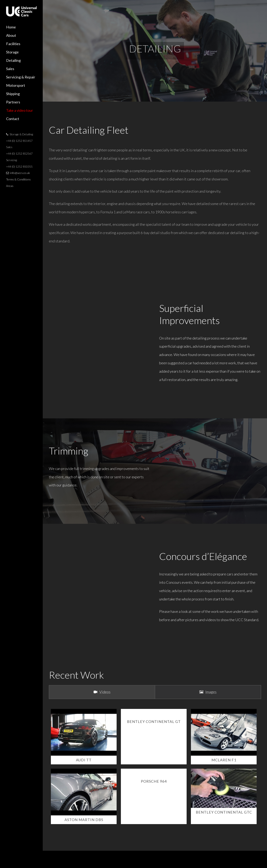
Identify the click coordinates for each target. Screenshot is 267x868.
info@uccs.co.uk (20, 173)
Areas (10, 186)
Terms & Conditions (18, 179)
